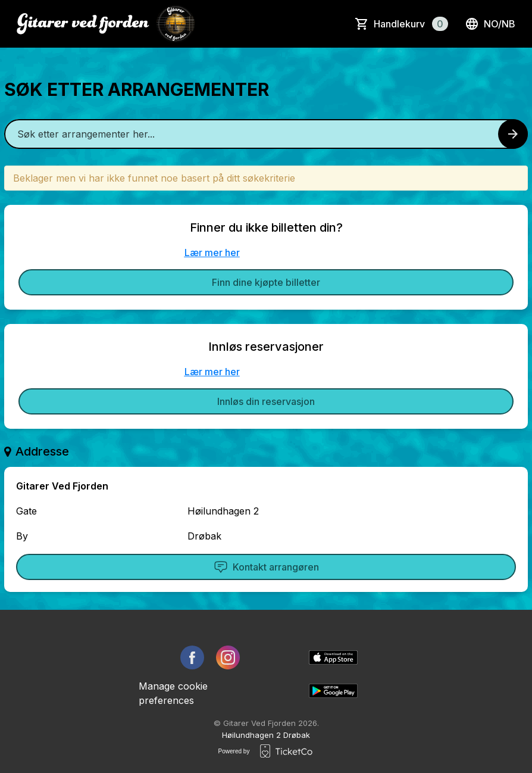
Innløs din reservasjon (266, 401)
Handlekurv (411, 24)
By (22, 536)
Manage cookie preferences (173, 693)
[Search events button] (513, 134)
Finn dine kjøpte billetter (266, 282)
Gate (26, 511)
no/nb (490, 24)
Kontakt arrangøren (266, 567)
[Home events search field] (266, 134)
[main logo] (106, 24)
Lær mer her (212, 253)
